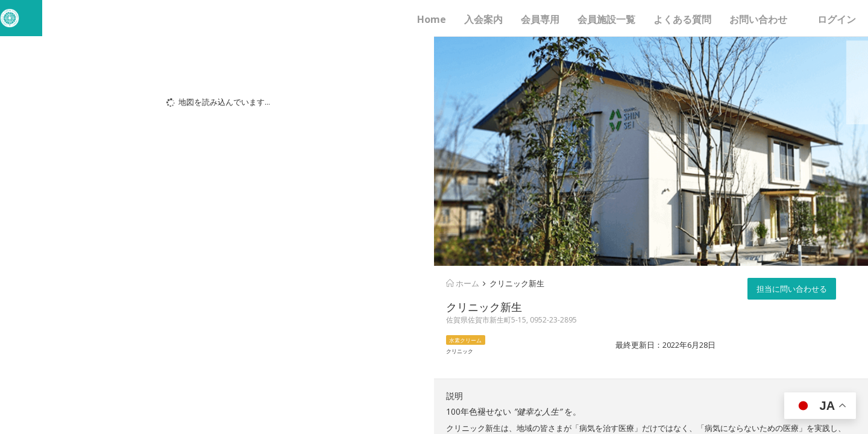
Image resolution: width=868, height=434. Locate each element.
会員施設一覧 (606, 19)
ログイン (837, 19)
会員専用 (540, 19)
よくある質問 (682, 19)
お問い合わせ (758, 19)
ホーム (463, 283)
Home (432, 19)
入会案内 (483, 19)
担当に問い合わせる (792, 289)
